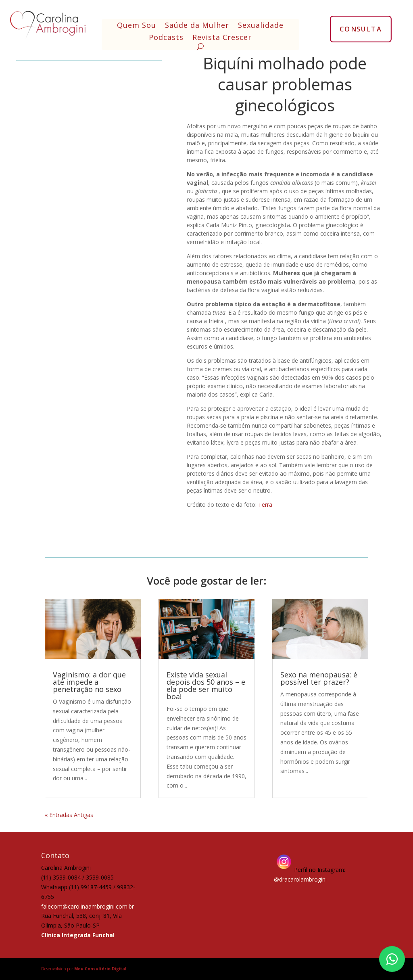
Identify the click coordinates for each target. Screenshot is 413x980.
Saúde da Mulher (197, 26)
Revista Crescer (222, 38)
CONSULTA (361, 29)
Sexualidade (261, 26)
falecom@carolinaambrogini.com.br (88, 906)
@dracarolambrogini (300, 879)
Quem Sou (137, 26)
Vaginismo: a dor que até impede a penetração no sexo (89, 682)
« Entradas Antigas (69, 815)
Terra (265, 505)
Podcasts (166, 38)
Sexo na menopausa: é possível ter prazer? (319, 678)
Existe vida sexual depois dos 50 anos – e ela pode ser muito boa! (206, 685)
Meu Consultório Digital (100, 969)
